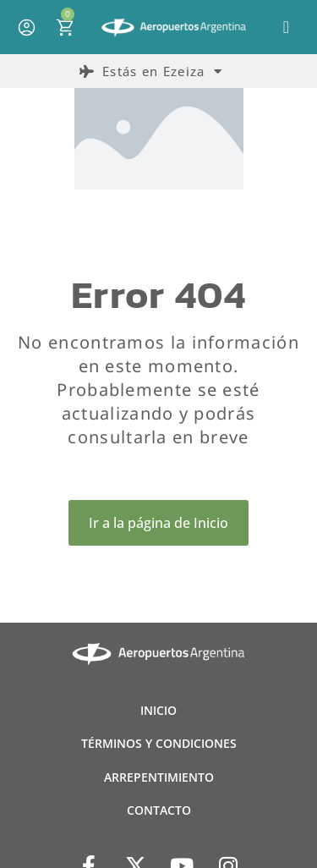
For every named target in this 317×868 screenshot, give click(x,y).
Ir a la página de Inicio (158, 523)
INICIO (158, 710)
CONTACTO (159, 810)
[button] (286, 27)
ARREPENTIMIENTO (159, 777)
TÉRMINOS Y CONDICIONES (159, 743)
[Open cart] (65, 27)
